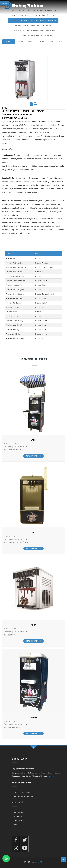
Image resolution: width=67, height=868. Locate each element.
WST (42, 862)
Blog (16, 824)
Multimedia (18, 816)
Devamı (51, 776)
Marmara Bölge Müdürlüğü (24, 796)
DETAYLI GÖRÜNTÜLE (33, 456)
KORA (51, 42)
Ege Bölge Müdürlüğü (22, 792)
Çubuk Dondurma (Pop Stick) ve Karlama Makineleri (33, 30)
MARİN (20, 42)
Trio (33, 47)
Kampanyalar (19, 812)
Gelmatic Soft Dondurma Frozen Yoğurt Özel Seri (33, 15)
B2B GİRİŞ (4, 3)
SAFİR (60, 42)
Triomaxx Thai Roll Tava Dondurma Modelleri (33, 25)
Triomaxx (9, 42)
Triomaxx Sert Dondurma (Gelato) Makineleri (33, 35)
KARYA (30, 42)
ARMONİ (41, 42)
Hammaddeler (19, 820)
